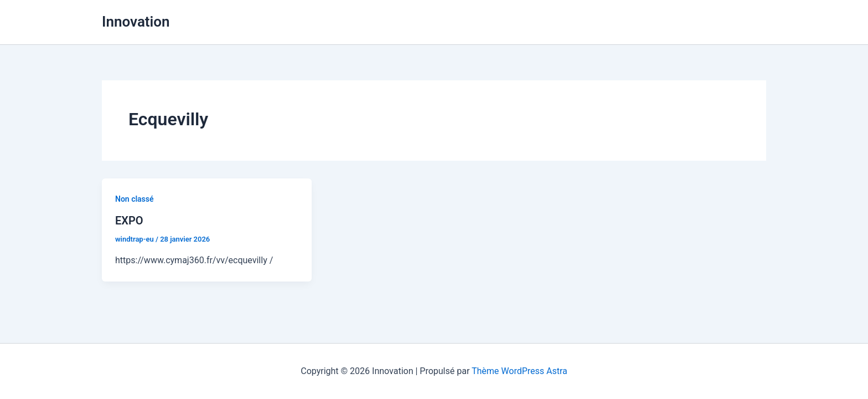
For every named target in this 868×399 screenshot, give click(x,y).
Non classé (135, 199)
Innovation (136, 22)
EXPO (129, 221)
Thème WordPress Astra (520, 371)
